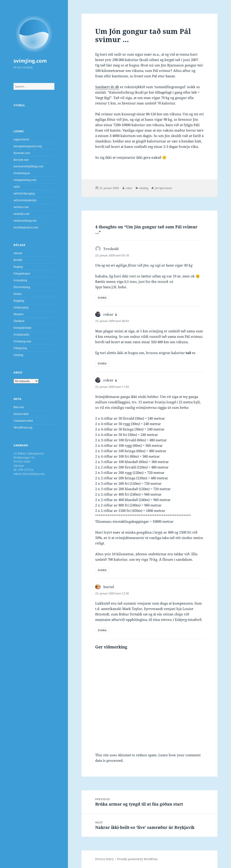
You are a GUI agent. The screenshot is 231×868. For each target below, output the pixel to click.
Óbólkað (19, 321)
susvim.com (21, 207)
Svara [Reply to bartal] (102, 630)
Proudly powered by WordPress (137, 859)
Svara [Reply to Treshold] (102, 298)
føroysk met (21, 160)
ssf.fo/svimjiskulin (25, 200)
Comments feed (23, 421)
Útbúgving (20, 348)
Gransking (20, 280)
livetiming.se (22, 173)
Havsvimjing (22, 287)
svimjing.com (30, 61)
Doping (18, 267)
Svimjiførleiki (22, 328)
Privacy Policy (104, 859)
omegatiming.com (25, 180)
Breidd (18, 260)
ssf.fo (17, 187)
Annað (18, 253)
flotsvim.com (22, 153)
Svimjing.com (22, 341)
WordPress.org (23, 427)
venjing (18, 355)
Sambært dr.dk (107, 87)
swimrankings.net (25, 221)
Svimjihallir (21, 335)
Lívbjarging (21, 307)
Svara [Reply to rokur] (102, 363)
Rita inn (19, 407)
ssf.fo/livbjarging (24, 193)
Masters (18, 314)
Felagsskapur (22, 273)
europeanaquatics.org (28, 146)
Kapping (19, 301)
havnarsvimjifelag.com (28, 166)
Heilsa (18, 294)
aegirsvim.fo (21, 139)
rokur (129, 188)
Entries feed (21, 414)
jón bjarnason (164, 188)
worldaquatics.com (26, 227)
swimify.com (22, 214)
